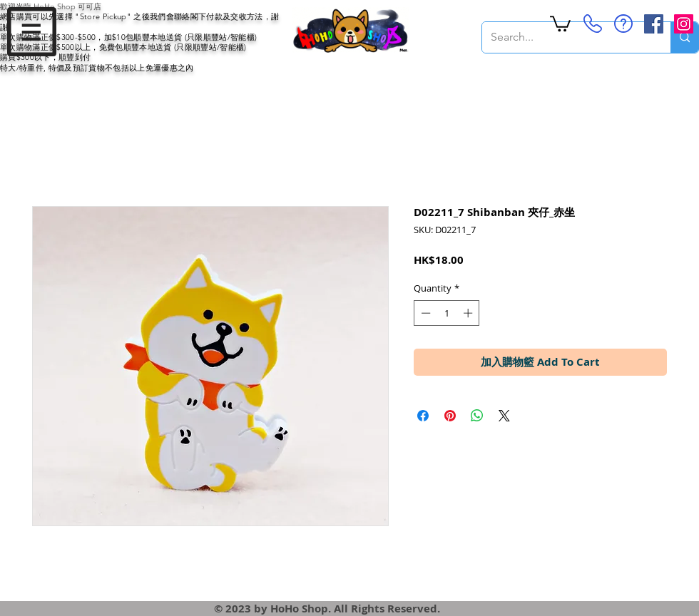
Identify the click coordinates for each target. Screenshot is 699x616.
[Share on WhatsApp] (477, 416)
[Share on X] (504, 416)
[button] (32, 32)
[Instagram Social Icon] (684, 24)
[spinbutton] (447, 313)
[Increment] (469, 313)
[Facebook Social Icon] (654, 24)
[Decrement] (424, 313)
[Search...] (566, 37)
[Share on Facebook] (423, 416)
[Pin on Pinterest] (450, 416)
